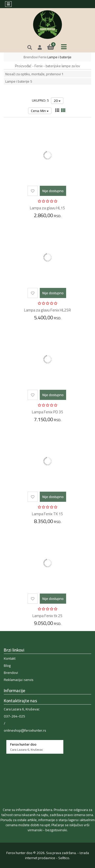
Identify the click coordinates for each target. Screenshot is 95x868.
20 (57, 101)
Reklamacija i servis (19, 680)
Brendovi (31, 57)
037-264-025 (14, 716)
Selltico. (64, 858)
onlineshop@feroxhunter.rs (25, 730)
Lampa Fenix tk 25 (48, 616)
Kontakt (10, 658)
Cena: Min (40, 111)
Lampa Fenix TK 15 (48, 514)
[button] (40, 48)
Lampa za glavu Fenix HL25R (48, 310)
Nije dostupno (53, 191)
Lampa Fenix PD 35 (48, 412)
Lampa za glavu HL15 (48, 208)
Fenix (43, 57)
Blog (7, 666)
